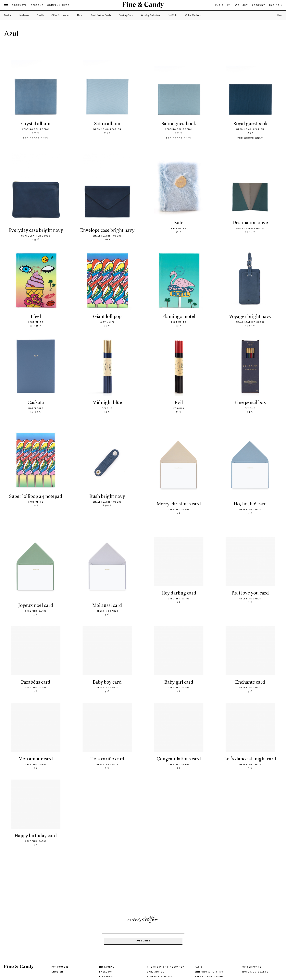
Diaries (7, 15)
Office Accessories (60, 15)
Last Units (173, 15)
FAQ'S (199, 909)
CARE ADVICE (156, 913)
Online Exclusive (193, 15)
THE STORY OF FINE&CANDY (166, 909)
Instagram (107, 909)
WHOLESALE (155, 923)
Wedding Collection (150, 15)
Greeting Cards (126, 15)
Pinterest (107, 918)
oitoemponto (253, 909)
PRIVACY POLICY (206, 923)
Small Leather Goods (101, 15)
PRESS (151, 928)
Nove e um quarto (256, 913)
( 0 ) (279, 6)
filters (279, 15)
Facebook (106, 913)
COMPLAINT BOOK (207, 928)
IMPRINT (200, 932)
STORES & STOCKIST (161, 918)
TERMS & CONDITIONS (210, 918)
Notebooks (24, 15)
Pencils (40, 15)
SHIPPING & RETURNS (210, 913)
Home (80, 15)
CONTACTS (154, 932)
